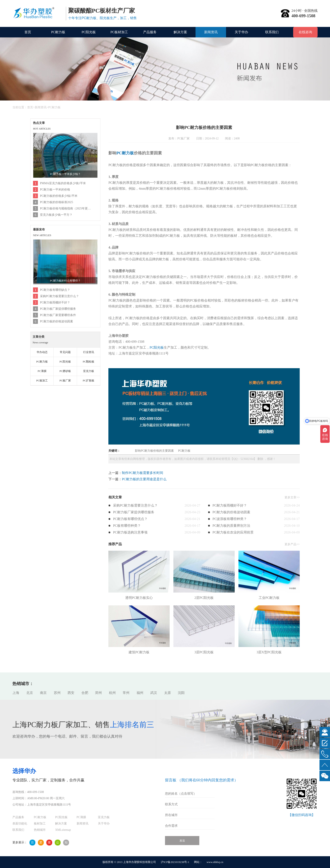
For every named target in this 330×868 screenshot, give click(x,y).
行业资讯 (89, 352)
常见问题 (65, 352)
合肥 (85, 693)
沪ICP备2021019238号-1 (175, 862)
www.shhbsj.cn (215, 862)
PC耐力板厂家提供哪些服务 (58, 309)
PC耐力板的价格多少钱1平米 (59, 196)
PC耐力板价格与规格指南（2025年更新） (66, 208)
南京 (43, 693)
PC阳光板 (89, 32)
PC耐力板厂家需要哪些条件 (58, 315)
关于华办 (241, 32)
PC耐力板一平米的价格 (55, 190)
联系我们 (272, 32)
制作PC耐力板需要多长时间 (142, 473)
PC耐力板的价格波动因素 (57, 321)
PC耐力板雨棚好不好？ (55, 302)
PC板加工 (42, 380)
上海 (16, 693)
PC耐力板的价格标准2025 (57, 202)
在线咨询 (305, 32)
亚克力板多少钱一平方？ (56, 215)
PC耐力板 (58, 32)
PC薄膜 (42, 371)
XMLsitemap (63, 830)
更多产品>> (292, 544)
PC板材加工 (119, 32)
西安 (71, 693)
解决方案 (180, 32)
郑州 (98, 693)
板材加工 (40, 824)
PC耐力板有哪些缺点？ (55, 290)
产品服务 (150, 32)
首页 (28, 32)
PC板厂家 (65, 380)
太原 (168, 693)
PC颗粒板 (88, 362)
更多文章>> (292, 497)
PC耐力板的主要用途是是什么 (144, 479)
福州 (140, 693)
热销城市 (40, 830)
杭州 (112, 693)
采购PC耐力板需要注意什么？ (59, 296)
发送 (182, 841)
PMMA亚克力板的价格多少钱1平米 (63, 183)
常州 (126, 693)
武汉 (154, 693)
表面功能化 (20, 824)
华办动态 (42, 352)
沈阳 (181, 693)
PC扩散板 (88, 380)
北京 (30, 693)
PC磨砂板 (65, 371)
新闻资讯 (211, 32)
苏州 (57, 693)
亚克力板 (89, 371)
